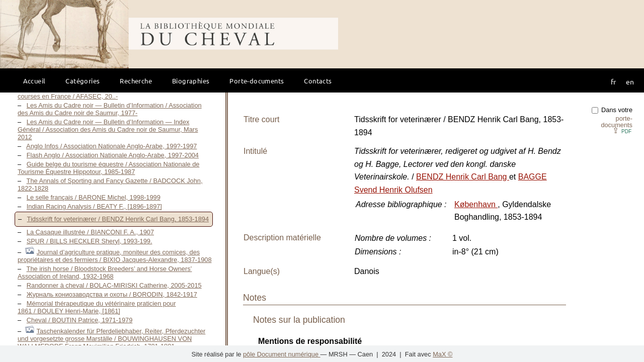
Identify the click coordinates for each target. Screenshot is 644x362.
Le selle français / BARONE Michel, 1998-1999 (94, 197)
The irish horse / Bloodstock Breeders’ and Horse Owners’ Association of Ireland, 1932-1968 (105, 273)
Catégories (83, 81)
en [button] (630, 81)
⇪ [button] (622, 130)
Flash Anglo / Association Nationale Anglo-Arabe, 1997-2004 (113, 155)
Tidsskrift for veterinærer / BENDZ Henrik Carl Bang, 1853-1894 (118, 219)
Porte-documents (257, 81)
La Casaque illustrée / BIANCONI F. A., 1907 (90, 232)
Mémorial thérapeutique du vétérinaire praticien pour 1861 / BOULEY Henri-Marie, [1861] (97, 307)
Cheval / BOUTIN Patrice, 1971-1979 (80, 320)
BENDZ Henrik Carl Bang (463, 177)
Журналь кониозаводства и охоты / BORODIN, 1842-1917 (112, 294)
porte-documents (617, 122)
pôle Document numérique (282, 354)
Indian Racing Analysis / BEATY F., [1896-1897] (94, 206)
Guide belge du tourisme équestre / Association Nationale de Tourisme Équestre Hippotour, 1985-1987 (108, 168)
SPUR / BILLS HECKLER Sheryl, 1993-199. (90, 241)
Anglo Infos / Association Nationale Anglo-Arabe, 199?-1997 (111, 146)
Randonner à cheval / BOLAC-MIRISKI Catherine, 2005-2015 (114, 285)
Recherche (136, 81)
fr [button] (613, 81)
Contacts (318, 81)
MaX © (442, 354)
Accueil (34, 81)
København (476, 204)
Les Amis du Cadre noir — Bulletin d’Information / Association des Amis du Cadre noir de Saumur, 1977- (110, 109)
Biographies (191, 81)
